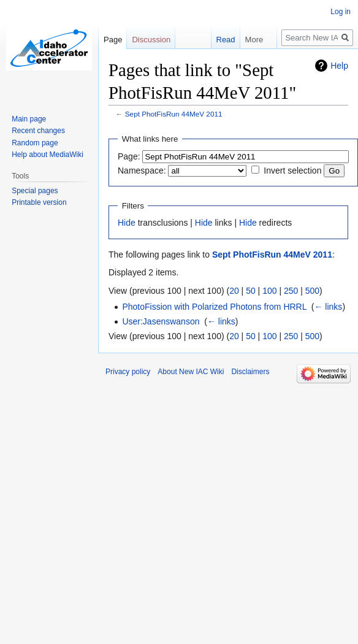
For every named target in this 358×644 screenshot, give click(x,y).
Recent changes (38, 131)
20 (234, 291)
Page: (129, 156)
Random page (35, 143)
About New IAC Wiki (191, 372)
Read (224, 40)
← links (328, 307)
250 (291, 291)
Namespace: (142, 171)
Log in (341, 12)
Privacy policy (128, 372)
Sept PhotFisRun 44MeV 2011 (174, 114)
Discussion (151, 40)
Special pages (35, 191)
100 (269, 291)
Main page (29, 119)
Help (339, 66)
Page (113, 40)
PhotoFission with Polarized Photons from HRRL (214, 307)
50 (251, 291)
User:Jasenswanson (161, 321)
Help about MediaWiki (48, 155)
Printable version (39, 202)
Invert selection (292, 171)
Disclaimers (250, 372)
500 (312, 291)
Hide (127, 223)
